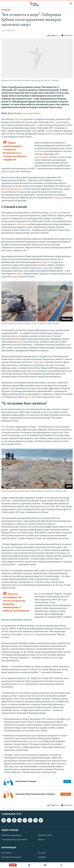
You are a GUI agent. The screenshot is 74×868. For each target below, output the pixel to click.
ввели (50, 245)
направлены (33, 741)
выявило (29, 764)
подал (68, 719)
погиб (37, 151)
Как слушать (6, 853)
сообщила (58, 198)
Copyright (42, 857)
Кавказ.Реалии (14, 113)
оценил (35, 371)
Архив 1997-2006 (45, 835)
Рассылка (42, 853)
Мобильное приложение (11, 835)
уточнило (53, 213)
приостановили (42, 157)
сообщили (38, 362)
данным (41, 594)
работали (6, 172)
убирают (15, 336)
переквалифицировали (12, 189)
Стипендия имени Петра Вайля (14, 840)
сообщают (27, 635)
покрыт (15, 277)
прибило (49, 134)
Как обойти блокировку (11, 857)
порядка (46, 506)
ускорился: (45, 262)
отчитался (22, 224)
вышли (20, 342)
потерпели (18, 119)
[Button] (53, 36)
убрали (28, 397)
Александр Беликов (31, 113)
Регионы (6, 10)
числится (21, 684)
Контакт (41, 840)
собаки (20, 274)
